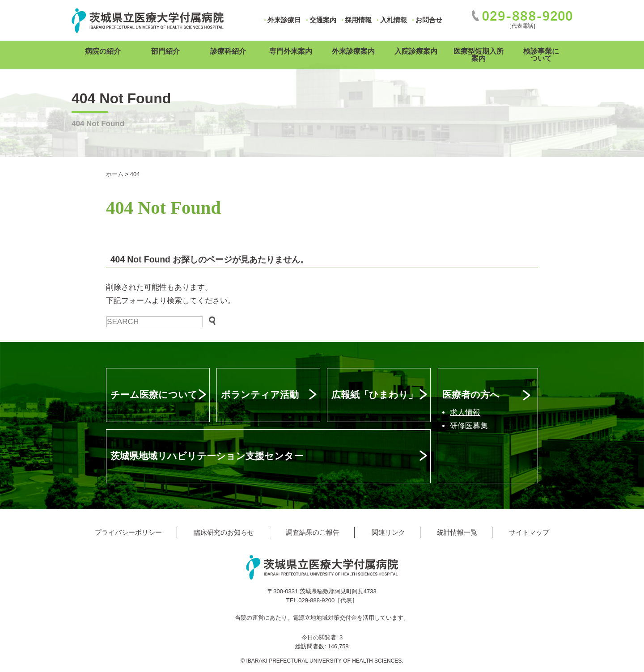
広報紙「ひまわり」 (375, 395)
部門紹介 (165, 51)
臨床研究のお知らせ (224, 532)
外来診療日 (284, 20)
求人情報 (465, 412)
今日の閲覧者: (320, 637)
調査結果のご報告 (313, 532)
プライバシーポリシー (128, 532)
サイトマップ (529, 532)
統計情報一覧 (457, 532)
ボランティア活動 (260, 395)
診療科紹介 (228, 51)
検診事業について (541, 55)
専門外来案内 (291, 51)
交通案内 (323, 20)
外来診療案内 (353, 51)
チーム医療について (154, 395)
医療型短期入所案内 (479, 55)
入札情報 (394, 20)
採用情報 (358, 20)
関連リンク (388, 532)
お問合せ (429, 20)
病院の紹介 (103, 51)
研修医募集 (469, 426)
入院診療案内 (416, 51)
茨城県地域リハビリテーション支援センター (207, 456)
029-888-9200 (316, 600)
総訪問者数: (311, 646)
